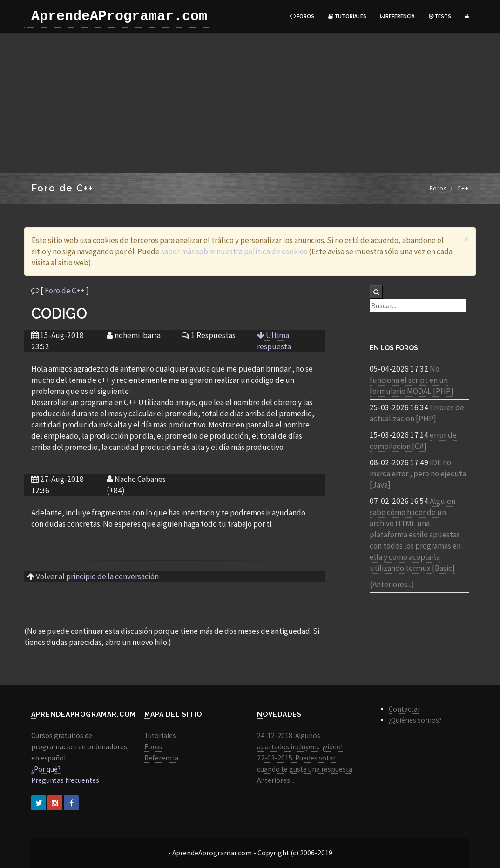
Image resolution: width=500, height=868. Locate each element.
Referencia (398, 16)
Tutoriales (347, 16)
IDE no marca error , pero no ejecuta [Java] (418, 474)
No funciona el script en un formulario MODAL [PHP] (412, 380)
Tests (440, 16)
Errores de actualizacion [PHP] (417, 413)
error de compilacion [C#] (413, 441)
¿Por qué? (46, 769)
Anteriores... (276, 780)
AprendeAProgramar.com (119, 16)
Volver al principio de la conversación (97, 576)
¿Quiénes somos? (415, 720)
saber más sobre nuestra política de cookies (234, 251)
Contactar (405, 709)
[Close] (466, 239)
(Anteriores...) (392, 584)
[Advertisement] (250, 103)
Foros (302, 16)
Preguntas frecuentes (65, 780)
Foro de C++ (65, 291)
